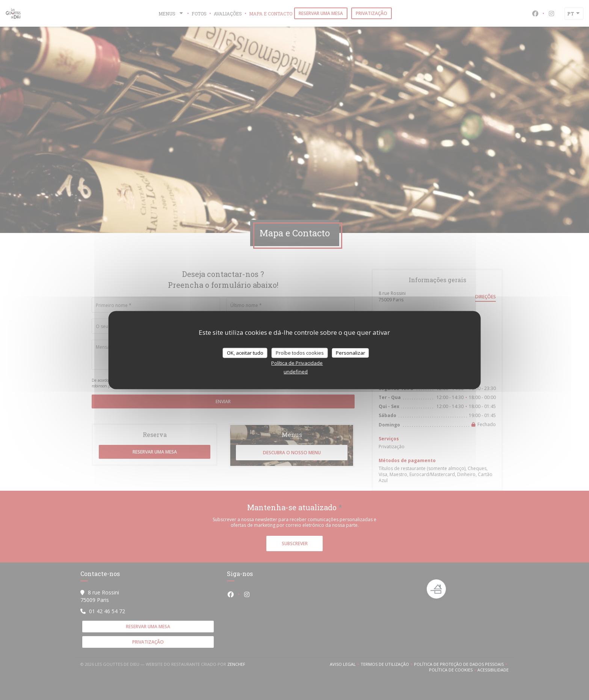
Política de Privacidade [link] (297, 363)
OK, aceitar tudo (245, 352)
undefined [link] (296, 372)
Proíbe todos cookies (300, 352)
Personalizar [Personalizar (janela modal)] (350, 352)
